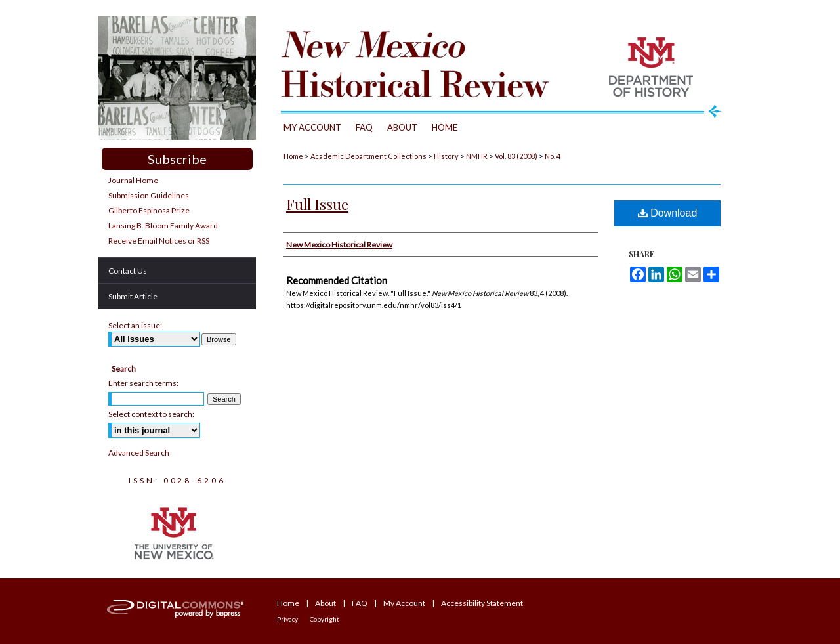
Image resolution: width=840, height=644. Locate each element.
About (325, 603)
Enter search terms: (143, 383)
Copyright (325, 619)
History (446, 156)
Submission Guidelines (149, 195)
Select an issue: (135, 325)
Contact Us (128, 271)
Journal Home (133, 180)
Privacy (287, 619)
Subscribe (177, 159)
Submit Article (133, 296)
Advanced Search (139, 453)
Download (668, 213)
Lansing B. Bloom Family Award (163, 225)
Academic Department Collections (368, 156)
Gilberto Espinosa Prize (149, 210)
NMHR (477, 156)
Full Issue (317, 204)
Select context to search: (151, 414)
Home (293, 156)
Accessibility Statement (482, 603)
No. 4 (553, 156)
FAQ (360, 603)
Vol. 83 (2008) (516, 156)
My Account (404, 603)
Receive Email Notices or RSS (159, 241)
